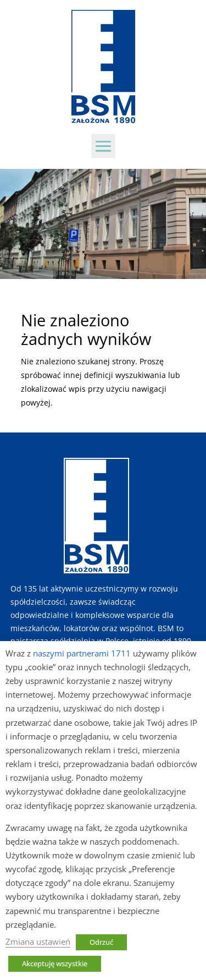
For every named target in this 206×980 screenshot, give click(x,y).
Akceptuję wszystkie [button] (55, 963)
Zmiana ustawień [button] (38, 941)
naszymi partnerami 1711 (82, 653)
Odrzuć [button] (101, 942)
